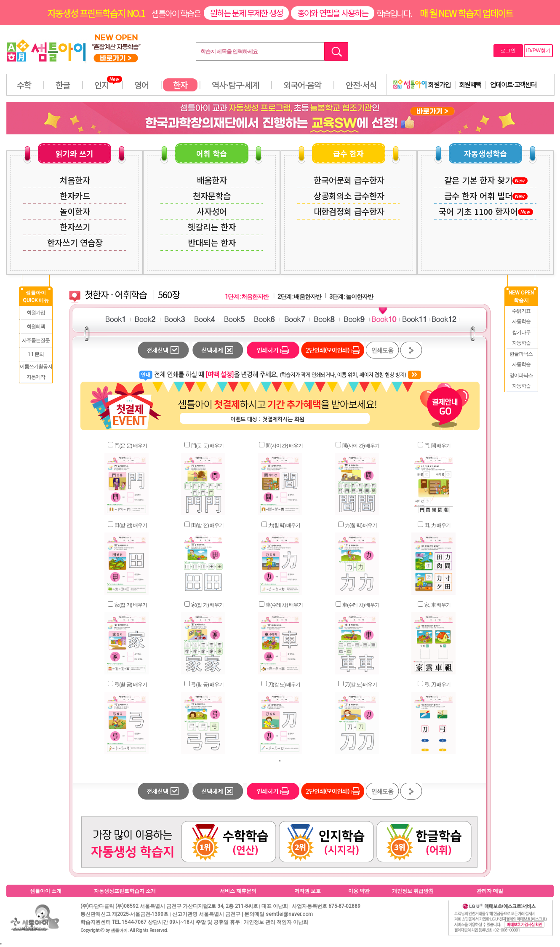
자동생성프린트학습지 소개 (125, 891)
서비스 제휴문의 (238, 891)
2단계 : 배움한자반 (299, 297)
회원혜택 (470, 84)
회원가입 (422, 84)
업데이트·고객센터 (513, 84)
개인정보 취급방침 (413, 891)
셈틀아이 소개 (46, 891)
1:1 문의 (36, 354)
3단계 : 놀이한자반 (351, 297)
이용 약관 (359, 891)
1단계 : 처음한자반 (247, 297)
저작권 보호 (308, 891)
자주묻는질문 (36, 340)
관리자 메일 (490, 891)
